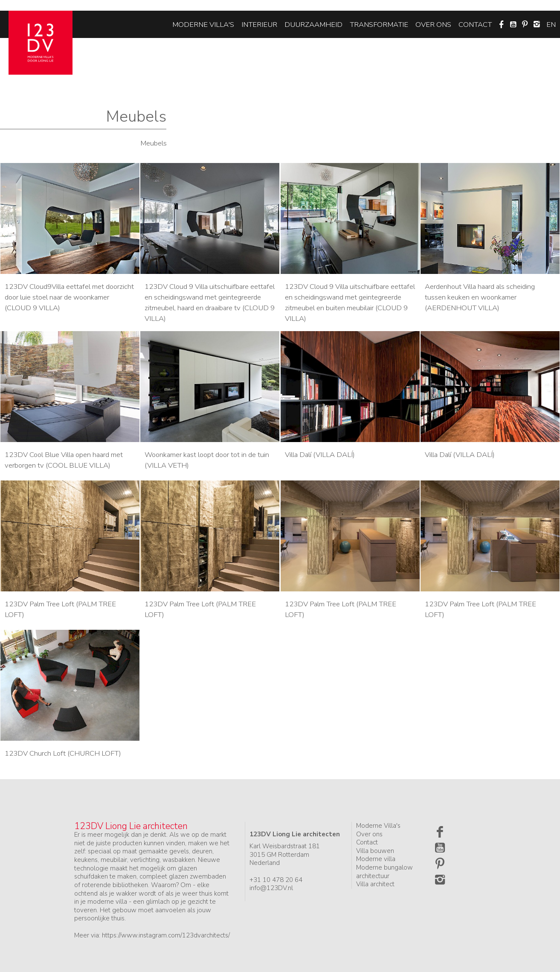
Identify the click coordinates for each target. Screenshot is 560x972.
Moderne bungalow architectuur (384, 872)
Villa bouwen (375, 851)
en (551, 25)
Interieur (259, 25)
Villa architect (375, 884)
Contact (475, 25)
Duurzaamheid (313, 25)
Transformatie (379, 25)
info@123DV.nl (271, 888)
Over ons (433, 25)
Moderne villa (376, 859)
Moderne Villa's (378, 826)
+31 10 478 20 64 (276, 880)
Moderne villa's (203, 25)
